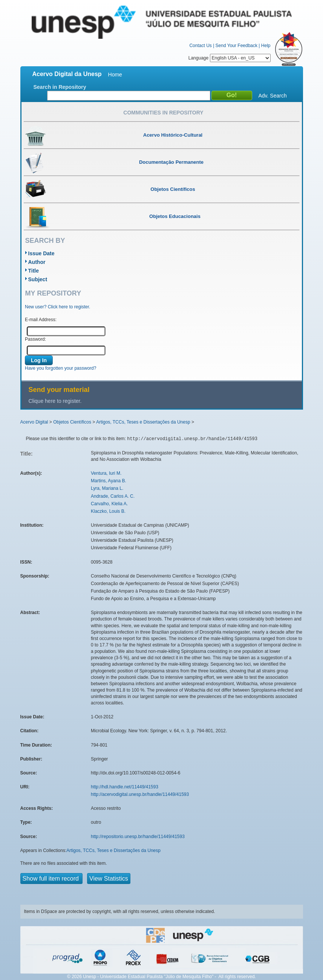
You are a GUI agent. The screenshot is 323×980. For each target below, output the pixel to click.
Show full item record (52, 879)
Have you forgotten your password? (60, 368)
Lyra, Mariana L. (107, 488)
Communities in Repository (163, 113)
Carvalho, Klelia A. (109, 504)
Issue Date (41, 253)
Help (266, 46)
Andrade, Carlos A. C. (113, 496)
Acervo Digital (34, 422)
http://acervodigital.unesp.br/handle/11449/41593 (140, 794)
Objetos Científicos (72, 422)
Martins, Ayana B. (109, 481)
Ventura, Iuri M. (106, 473)
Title (34, 271)
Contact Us (200, 46)
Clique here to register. (55, 401)
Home (115, 75)
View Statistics (109, 879)
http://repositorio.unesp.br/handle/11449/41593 (138, 837)
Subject (38, 279)
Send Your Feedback (237, 46)
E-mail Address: (41, 320)
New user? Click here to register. (57, 307)
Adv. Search (273, 96)
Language (230, 58)
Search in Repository (60, 87)
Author (37, 262)
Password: (35, 339)
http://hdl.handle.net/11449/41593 (125, 787)
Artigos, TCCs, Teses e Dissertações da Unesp (143, 422)
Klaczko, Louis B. (108, 511)
